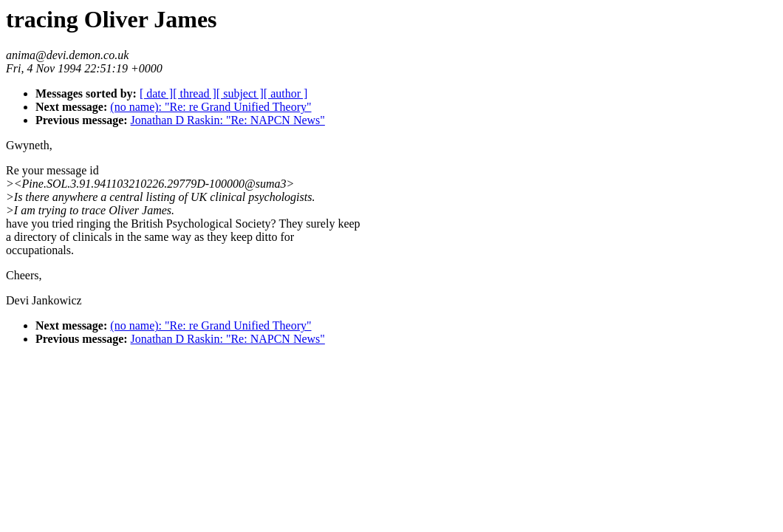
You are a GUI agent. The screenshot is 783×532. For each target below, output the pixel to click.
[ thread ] (195, 93)
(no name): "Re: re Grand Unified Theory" (211, 107)
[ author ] (286, 93)
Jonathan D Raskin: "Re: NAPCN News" (228, 120)
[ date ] (156, 93)
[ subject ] (240, 93)
